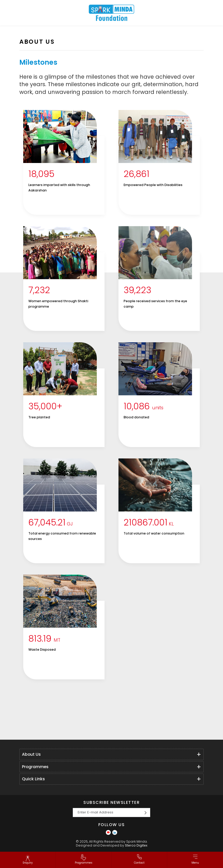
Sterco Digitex (136, 845)
